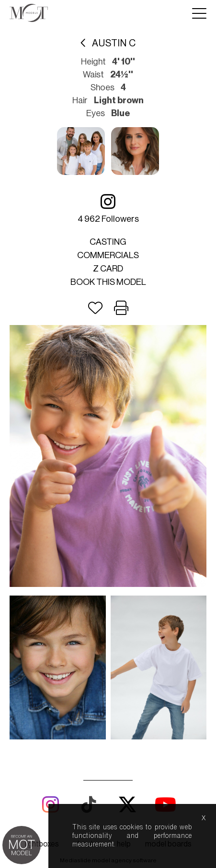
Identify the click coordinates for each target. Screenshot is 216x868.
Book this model (108, 282)
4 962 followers (108, 208)
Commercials (108, 255)
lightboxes (42, 844)
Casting (108, 242)
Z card (108, 269)
